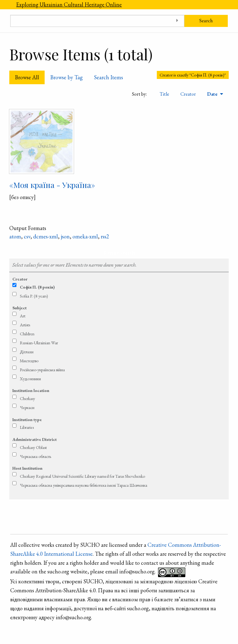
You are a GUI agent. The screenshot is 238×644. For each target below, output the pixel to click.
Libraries (27, 427)
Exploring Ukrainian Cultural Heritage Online (69, 4)
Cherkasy (27, 398)
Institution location (31, 390)
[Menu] (5, 5)
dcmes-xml (46, 236)
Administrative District (35, 439)
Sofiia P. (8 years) (34, 296)
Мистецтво (29, 361)
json (65, 236)
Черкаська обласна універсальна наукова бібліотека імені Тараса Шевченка (84, 485)
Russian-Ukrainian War (39, 343)
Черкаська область (35, 456)
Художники (30, 379)
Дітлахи (27, 352)
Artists (25, 325)
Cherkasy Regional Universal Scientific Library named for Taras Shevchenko (82, 476)
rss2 (105, 236)
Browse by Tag (66, 77)
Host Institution (27, 468)
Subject (20, 308)
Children (27, 334)
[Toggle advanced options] (177, 21)
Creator (188, 94)
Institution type (27, 420)
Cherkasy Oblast (33, 447)
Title (164, 94)
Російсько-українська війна (42, 370)
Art (23, 316)
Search (206, 21)
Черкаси (27, 407)
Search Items (108, 77)
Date (213, 94)
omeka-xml (85, 236)
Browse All (27, 77)
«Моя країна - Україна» (52, 185)
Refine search (119, 252)
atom (15, 236)
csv (27, 236)
